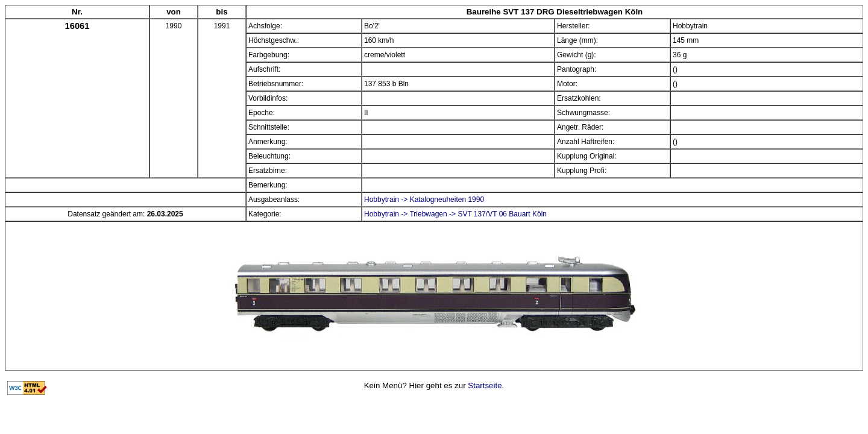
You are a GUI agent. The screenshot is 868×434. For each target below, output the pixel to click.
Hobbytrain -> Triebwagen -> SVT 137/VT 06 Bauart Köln (455, 214)
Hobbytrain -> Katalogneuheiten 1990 (424, 200)
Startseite (485, 385)
